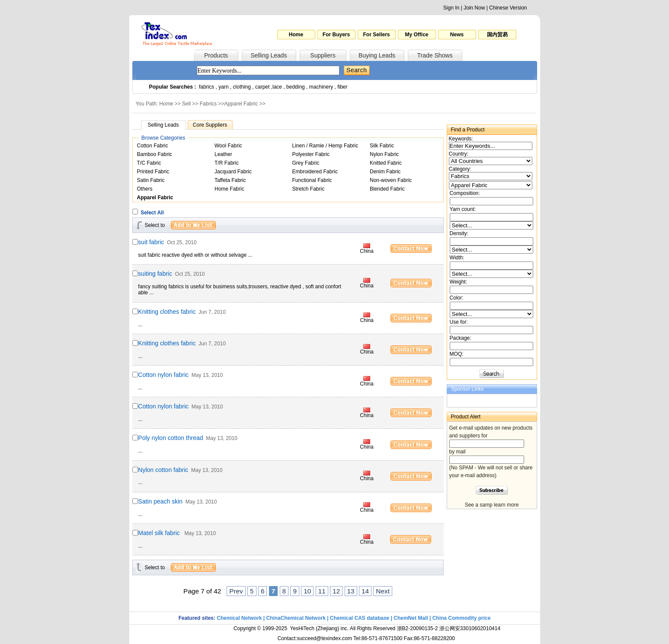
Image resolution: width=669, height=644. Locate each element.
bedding (296, 87)
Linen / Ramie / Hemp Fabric (325, 146)
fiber (342, 87)
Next (383, 591)
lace (277, 87)
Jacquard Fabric (233, 172)
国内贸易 (497, 35)
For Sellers (376, 35)
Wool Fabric (228, 146)
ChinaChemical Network (296, 618)
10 (307, 591)
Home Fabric (229, 189)
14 (365, 591)
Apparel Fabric (241, 104)
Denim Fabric (385, 172)
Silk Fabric (382, 146)
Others (145, 189)
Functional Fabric (312, 180)
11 (322, 591)
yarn (223, 87)
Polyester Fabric (311, 154)
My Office (416, 35)
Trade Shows (435, 55)
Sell (186, 104)
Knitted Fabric (386, 163)
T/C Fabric (149, 163)
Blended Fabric (387, 189)
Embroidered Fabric (315, 172)
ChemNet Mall (411, 618)
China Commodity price (462, 618)
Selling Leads (269, 55)
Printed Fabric (153, 172)
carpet (262, 87)
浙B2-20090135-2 (418, 628)
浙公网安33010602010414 (470, 628)
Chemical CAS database (360, 618)
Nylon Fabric (384, 154)
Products (216, 55)
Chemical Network (240, 618)
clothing (242, 87)
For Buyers (336, 35)
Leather (223, 154)
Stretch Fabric (309, 189)
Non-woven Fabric (391, 180)
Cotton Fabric (153, 146)
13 (351, 591)
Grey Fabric (306, 163)
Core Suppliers (210, 125)
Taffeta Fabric (230, 180)
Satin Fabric (151, 180)
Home (296, 35)
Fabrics (208, 104)
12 (336, 591)
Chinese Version (508, 8)
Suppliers (323, 55)
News (457, 35)
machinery (321, 87)
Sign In (451, 8)
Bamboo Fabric (155, 154)
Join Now (474, 8)
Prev (236, 591)
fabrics (206, 87)
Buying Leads (377, 55)
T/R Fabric (227, 163)
